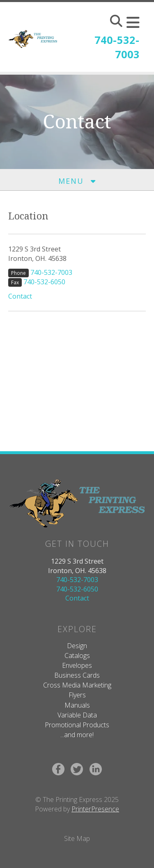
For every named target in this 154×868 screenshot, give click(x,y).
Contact (20, 296)
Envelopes (77, 665)
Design (77, 646)
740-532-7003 (117, 47)
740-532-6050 (44, 282)
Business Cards (77, 675)
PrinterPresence (95, 809)
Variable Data (77, 715)
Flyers (77, 695)
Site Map (77, 838)
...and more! (77, 735)
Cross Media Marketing (77, 685)
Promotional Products (77, 725)
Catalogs (77, 656)
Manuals (77, 705)
